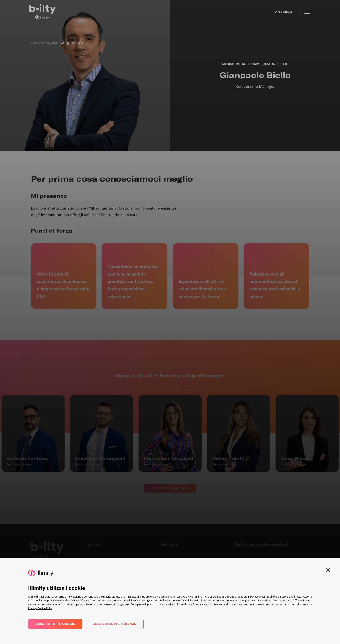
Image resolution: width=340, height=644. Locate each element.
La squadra (50, 43)
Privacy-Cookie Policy (41, 608)
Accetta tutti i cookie (55, 624)
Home (35, 43)
